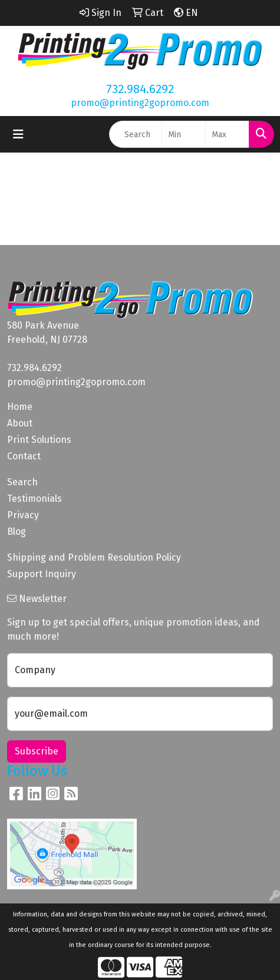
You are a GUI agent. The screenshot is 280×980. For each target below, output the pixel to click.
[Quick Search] (136, 134)
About (20, 423)
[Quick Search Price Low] (184, 134)
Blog (17, 532)
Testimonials (34, 499)
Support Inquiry (42, 574)
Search (22, 482)
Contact (24, 456)
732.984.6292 (140, 89)
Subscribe (37, 751)
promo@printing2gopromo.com (140, 103)
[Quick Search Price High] (227, 134)
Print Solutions (39, 440)
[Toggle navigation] (18, 134)
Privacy (23, 515)
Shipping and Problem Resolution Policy (94, 557)
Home (20, 407)
